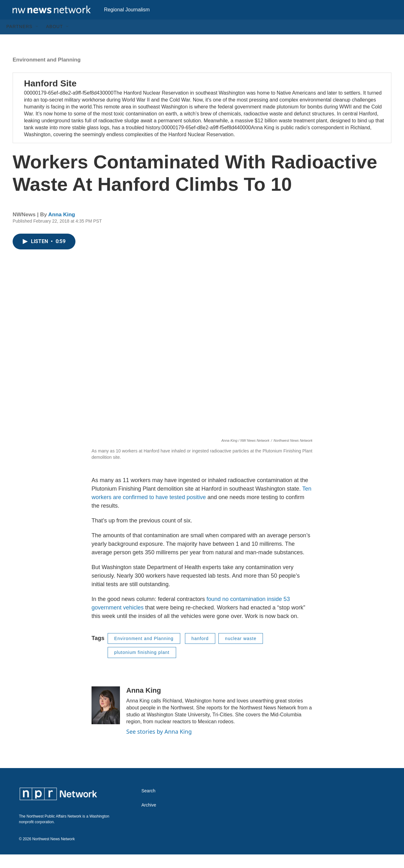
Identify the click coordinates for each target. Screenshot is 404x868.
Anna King (62, 228)
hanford (200, 652)
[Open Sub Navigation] (37, 40)
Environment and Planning (47, 73)
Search (148, 804)
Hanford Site (50, 97)
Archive (149, 819)
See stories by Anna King (159, 745)
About (54, 40)
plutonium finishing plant (142, 666)
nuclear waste (241, 652)
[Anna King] (106, 719)
